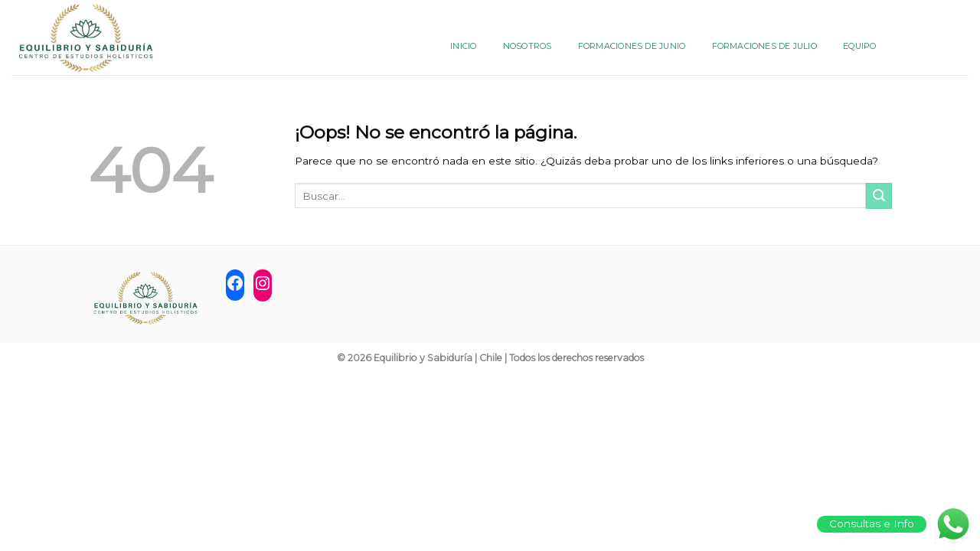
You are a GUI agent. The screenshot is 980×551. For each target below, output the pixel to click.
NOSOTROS (528, 46)
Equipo (859, 46)
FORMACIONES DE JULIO (764, 46)
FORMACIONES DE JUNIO (632, 46)
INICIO (463, 46)
